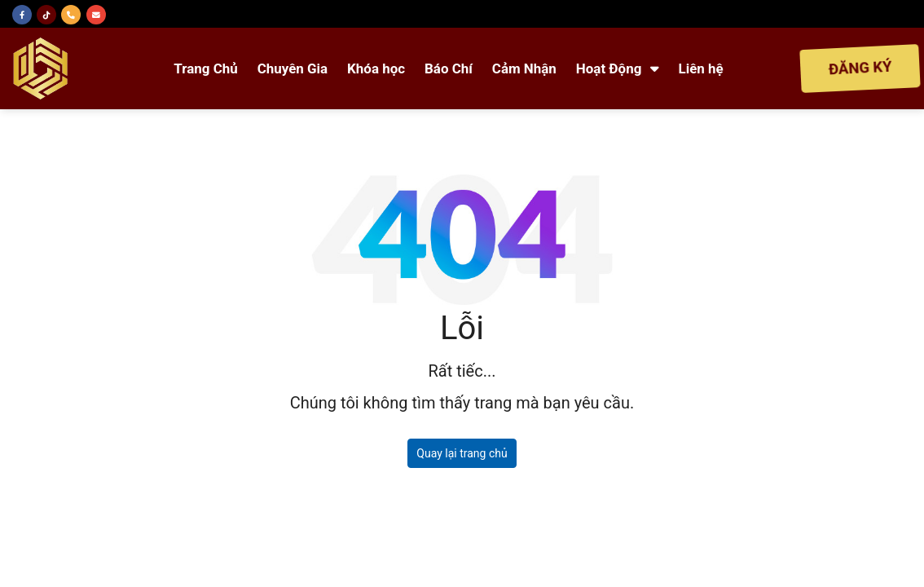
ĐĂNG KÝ (860, 68)
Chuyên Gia (293, 68)
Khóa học (376, 68)
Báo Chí (449, 68)
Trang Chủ (205, 68)
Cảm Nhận (524, 68)
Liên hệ (701, 68)
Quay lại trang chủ (462, 453)
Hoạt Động (618, 68)
